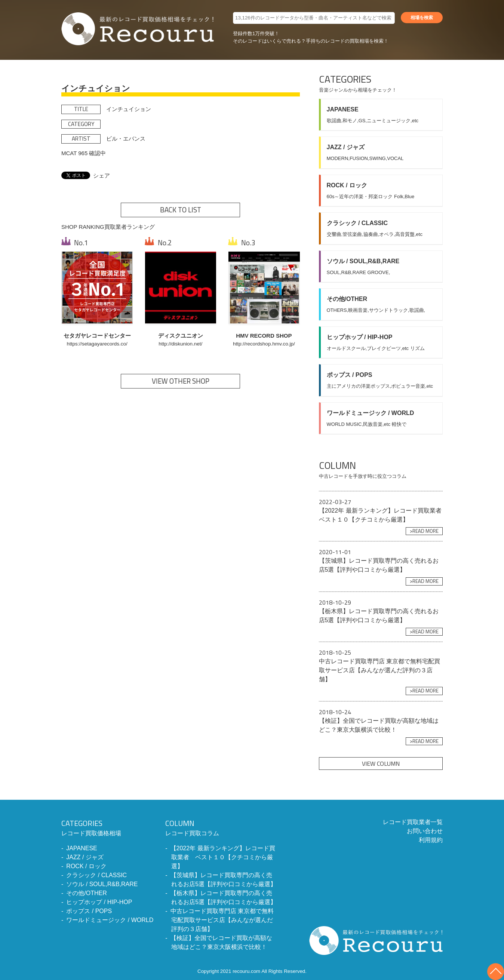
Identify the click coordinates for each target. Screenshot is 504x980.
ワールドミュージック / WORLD (110, 920)
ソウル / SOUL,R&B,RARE (102, 884)
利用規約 (431, 840)
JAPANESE (82, 848)
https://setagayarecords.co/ (97, 344)
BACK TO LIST (181, 210)
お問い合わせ (425, 831)
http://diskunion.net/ (180, 344)
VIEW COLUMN (381, 764)
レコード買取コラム (221, 827)
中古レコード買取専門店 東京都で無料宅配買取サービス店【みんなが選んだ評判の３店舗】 (222, 920)
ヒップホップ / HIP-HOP (99, 902)
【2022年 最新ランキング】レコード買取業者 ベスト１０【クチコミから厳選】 (223, 857)
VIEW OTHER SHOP (181, 381)
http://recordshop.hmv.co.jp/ (264, 344)
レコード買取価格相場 (107, 827)
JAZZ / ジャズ (85, 857)
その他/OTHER (86, 893)
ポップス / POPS (89, 911)
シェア (102, 176)
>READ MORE (424, 531)
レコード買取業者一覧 (413, 822)
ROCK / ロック (86, 866)
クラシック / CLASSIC (96, 875)
